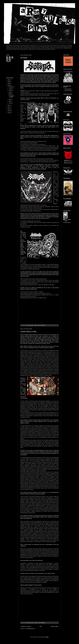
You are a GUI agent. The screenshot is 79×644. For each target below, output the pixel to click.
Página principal (68, 89)
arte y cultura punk (68, 91)
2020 (9, 84)
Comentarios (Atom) (30, 629)
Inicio (41, 626)
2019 (9, 85)
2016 (9, 109)
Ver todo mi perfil (67, 223)
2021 (9, 82)
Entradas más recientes (26, 626)
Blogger (47, 637)
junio (10, 93)
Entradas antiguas (54, 626)
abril (10, 101)
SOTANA (24, 58)
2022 (9, 80)
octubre (11, 89)
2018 (9, 105)
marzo (10, 103)
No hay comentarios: (41, 325)
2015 (9, 111)
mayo (10, 99)
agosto (10, 91)
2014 (9, 113)
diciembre (11, 87)
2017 (9, 107)
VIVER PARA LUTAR (28, 332)
